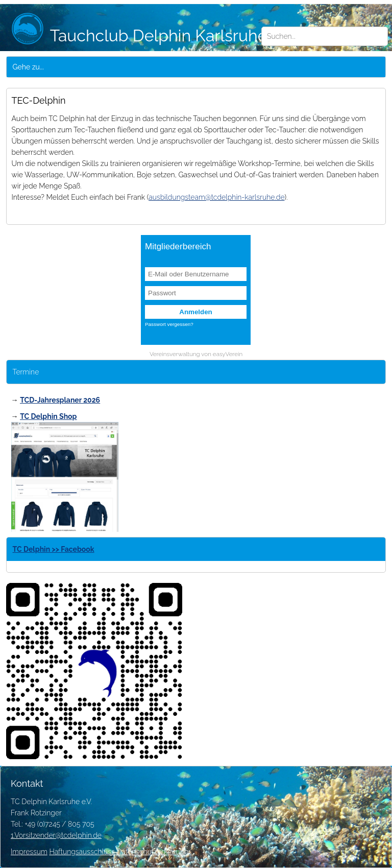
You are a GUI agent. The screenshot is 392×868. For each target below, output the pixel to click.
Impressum (29, 852)
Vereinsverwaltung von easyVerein (196, 354)
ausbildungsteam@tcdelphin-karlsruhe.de (216, 197)
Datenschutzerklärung (152, 852)
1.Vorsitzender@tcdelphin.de (56, 835)
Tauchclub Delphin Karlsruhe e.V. (154, 36)
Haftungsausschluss (82, 852)
